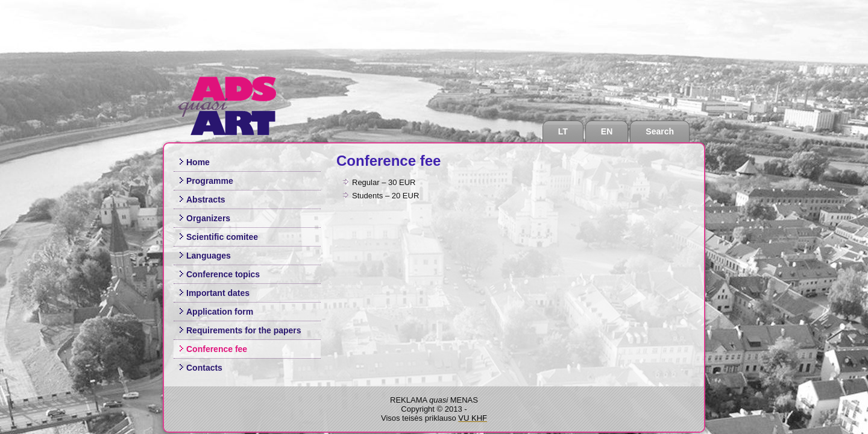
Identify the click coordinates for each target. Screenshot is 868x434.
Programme (210, 181)
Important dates (218, 293)
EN (607, 131)
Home (198, 162)
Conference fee (217, 349)
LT (563, 131)
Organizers (208, 218)
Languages (209, 256)
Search (660, 131)
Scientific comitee (222, 237)
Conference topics (223, 274)
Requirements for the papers (244, 330)
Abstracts (206, 200)
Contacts (204, 368)
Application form (220, 312)
